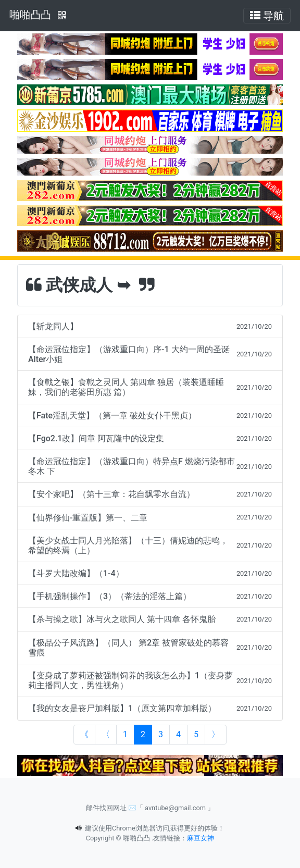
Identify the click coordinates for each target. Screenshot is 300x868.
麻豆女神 (201, 838)
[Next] (216, 735)
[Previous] (106, 735)
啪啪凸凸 (30, 15)
